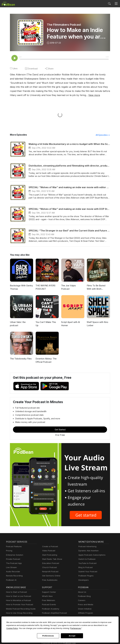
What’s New (47, 596)
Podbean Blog (84, 596)
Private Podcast (13, 559)
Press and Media (85, 605)
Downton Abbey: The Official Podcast (46, 361)
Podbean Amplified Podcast (54, 613)
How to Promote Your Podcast (19, 605)
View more (44, 95)
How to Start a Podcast (16, 592)
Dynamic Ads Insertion (88, 551)
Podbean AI (11, 580)
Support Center (48, 592)
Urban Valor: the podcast (18, 324)
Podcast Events (49, 605)
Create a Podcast (49, 547)
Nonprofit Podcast (50, 572)
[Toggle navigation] (116, 4)
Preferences (48, 636)
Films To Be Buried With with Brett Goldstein (98, 287)
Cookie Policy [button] (90, 625)
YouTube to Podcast (87, 564)
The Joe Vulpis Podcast (72, 286)
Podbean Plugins (86, 576)
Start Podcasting (49, 555)
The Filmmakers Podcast (64, 25)
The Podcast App (13, 564)
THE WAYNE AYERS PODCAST (46, 287)
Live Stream (11, 568)
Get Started (60, 430)
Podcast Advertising (87, 547)
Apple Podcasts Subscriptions (91, 555)
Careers (81, 601)
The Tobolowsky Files (20, 359)
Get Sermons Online (51, 576)
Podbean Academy (50, 609)
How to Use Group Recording (18, 613)
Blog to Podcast (85, 568)
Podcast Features (13, 547)
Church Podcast (49, 568)
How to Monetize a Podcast (18, 601)
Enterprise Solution (14, 555)
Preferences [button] (41, 628)
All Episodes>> (103, 135)
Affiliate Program (85, 613)
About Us (82, 592)
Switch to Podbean (86, 559)
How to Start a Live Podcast (18, 596)
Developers (83, 580)
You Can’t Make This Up (47, 322)
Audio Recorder (13, 572)
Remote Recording (14, 576)
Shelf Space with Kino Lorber (97, 324)
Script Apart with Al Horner (70, 324)
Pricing (9, 551)
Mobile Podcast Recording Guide (20, 609)
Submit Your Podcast (87, 572)
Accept (72, 636)
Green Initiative (84, 609)
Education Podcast (50, 564)
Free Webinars (48, 601)
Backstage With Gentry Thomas (21, 287)
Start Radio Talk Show (52, 559)
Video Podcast (48, 551)
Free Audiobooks (49, 580)
